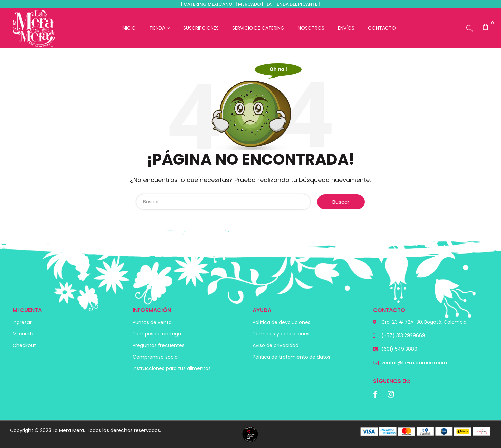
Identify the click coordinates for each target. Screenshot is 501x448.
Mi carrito (24, 334)
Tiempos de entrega (157, 334)
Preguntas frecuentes (159, 345)
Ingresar (22, 322)
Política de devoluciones (282, 322)
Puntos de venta (152, 322)
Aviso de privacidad (276, 345)
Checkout (24, 345)
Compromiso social (156, 357)
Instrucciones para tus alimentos (172, 368)
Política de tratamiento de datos (292, 357)
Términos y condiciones (281, 334)
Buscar (341, 202)
